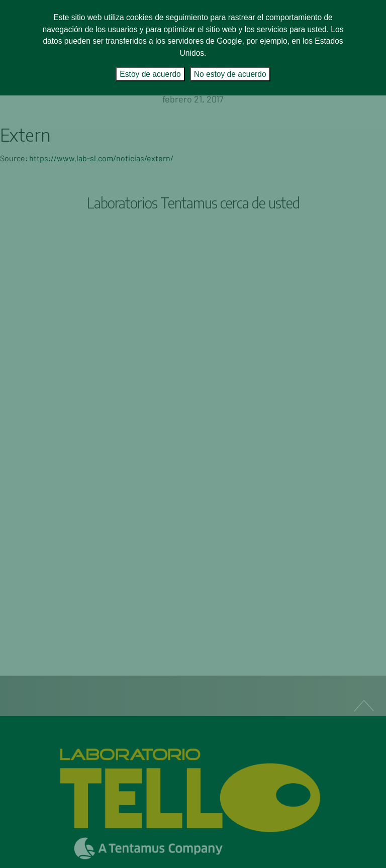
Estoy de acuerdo (150, 74)
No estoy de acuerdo (230, 74)
